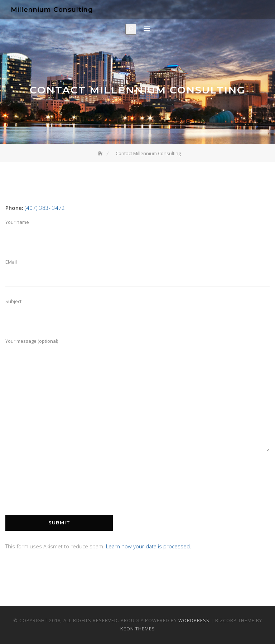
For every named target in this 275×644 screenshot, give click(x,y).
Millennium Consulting (52, 10)
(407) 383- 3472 (45, 208)
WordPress (194, 620)
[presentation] (60, 491)
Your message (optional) (137, 399)
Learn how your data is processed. (149, 546)
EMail (137, 275)
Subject (137, 315)
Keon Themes (138, 629)
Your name (137, 236)
